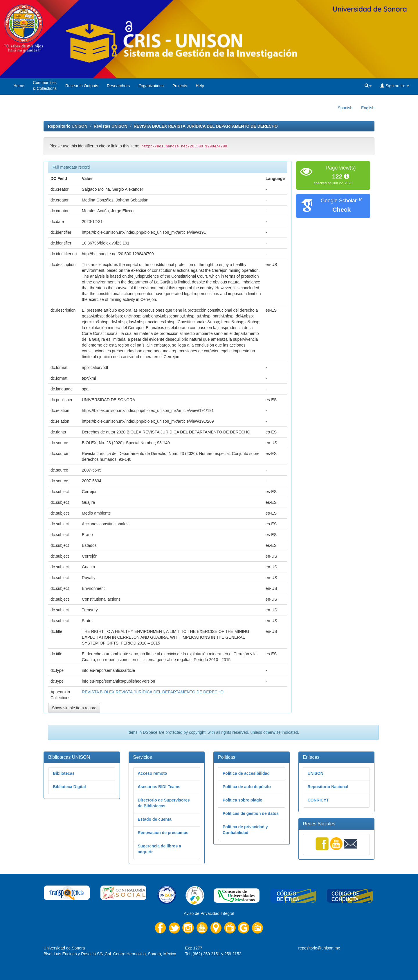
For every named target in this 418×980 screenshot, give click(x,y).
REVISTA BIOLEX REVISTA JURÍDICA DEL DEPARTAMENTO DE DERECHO (206, 126)
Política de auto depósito (247, 787)
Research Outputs (82, 86)
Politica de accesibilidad (246, 773)
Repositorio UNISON (68, 126)
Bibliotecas (64, 773)
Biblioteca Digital (69, 787)
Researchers (118, 86)
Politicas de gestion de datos (251, 813)
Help (200, 86)
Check (342, 209)
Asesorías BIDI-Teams (159, 787)
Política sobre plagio (243, 800)
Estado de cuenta (155, 819)
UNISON (316, 773)
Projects (180, 86)
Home (19, 86)
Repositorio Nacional (328, 787)
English (368, 108)
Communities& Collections (45, 85)
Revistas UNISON (111, 126)
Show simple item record (74, 708)
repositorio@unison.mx (319, 948)
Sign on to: (395, 86)
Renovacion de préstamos (163, 833)
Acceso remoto (153, 773)
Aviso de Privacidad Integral (209, 913)
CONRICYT (318, 800)
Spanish (345, 108)
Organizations (151, 86)
